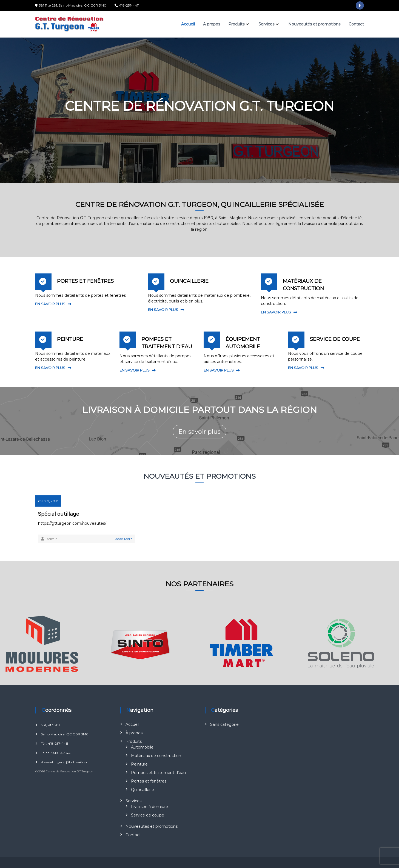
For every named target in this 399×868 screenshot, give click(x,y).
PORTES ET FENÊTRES (85, 281)
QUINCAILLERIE (189, 281)
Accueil (188, 24)
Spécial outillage (59, 514)
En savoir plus (200, 432)
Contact (356, 24)
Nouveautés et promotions (314, 24)
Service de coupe (148, 815)
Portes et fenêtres (149, 781)
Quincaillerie (142, 790)
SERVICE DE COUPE (335, 339)
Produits (236, 24)
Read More (124, 539)
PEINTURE (70, 339)
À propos (212, 24)
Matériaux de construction (156, 756)
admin (52, 539)
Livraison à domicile (149, 807)
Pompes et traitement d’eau (158, 773)
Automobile (142, 747)
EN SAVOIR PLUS (50, 304)
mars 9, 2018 (48, 501)
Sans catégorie (224, 724)
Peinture (139, 764)
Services (266, 24)
